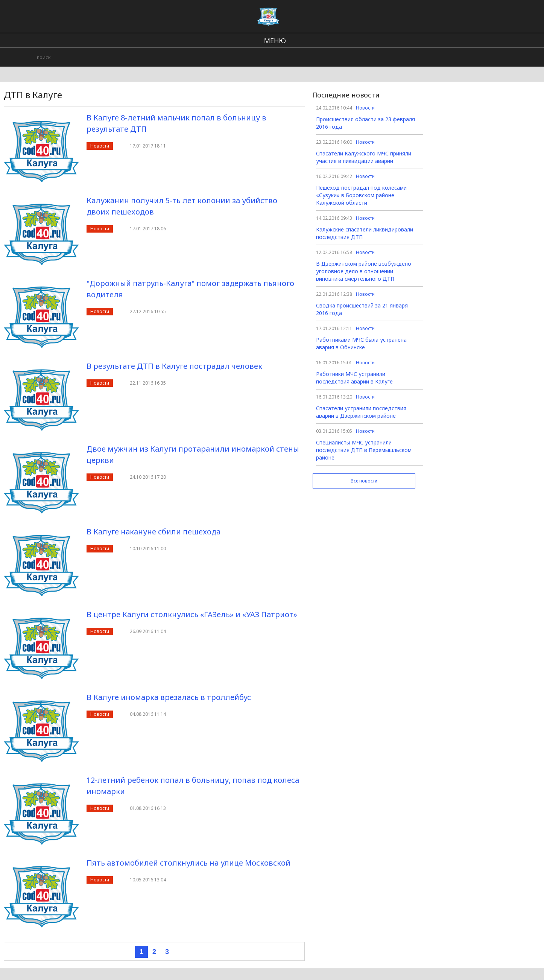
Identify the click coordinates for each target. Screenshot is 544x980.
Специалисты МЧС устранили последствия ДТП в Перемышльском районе (364, 450)
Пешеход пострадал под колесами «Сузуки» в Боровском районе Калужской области (361, 195)
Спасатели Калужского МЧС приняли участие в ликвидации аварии (364, 157)
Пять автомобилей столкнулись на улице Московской (188, 863)
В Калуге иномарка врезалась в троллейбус (169, 697)
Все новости (364, 481)
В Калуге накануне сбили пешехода (153, 532)
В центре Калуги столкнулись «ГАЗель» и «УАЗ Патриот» (192, 614)
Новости (100, 146)
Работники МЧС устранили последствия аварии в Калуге (354, 378)
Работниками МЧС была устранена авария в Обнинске (361, 343)
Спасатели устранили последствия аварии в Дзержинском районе (361, 412)
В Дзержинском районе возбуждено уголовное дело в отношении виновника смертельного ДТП (364, 271)
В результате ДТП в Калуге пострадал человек (174, 366)
